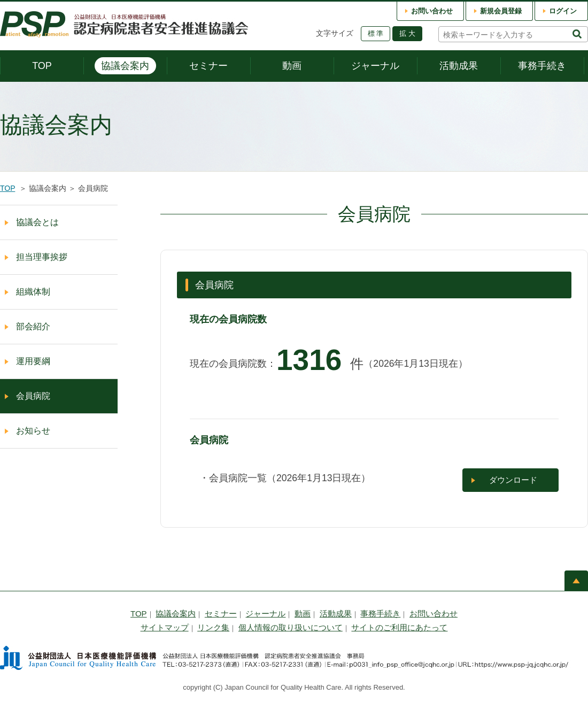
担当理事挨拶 (42, 257)
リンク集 (213, 627)
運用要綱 (33, 361)
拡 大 (407, 33)
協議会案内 (125, 66)
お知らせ (33, 431)
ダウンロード (513, 480)
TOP (42, 66)
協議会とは (37, 222)
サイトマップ (165, 627)
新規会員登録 (501, 11)
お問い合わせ (432, 11)
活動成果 (459, 66)
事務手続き (542, 66)
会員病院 (33, 396)
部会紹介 (33, 326)
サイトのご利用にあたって (399, 627)
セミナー (208, 66)
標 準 (376, 33)
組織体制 (33, 292)
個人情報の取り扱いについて (291, 627)
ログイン (563, 11)
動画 (292, 66)
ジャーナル (375, 66)
